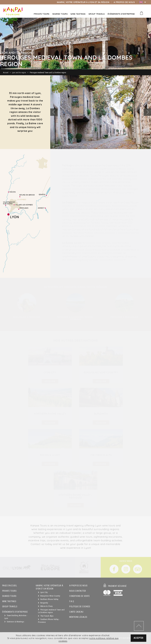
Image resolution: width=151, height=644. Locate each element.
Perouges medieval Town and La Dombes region (51, 611)
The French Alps (46, 616)
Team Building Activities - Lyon (16, 617)
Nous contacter (78, 591)
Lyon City (43, 592)
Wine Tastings (9, 601)
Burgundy (43, 603)
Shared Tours (9, 596)
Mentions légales (78, 617)
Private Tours (9, 591)
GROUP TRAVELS (10, 607)
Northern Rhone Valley (48, 599)
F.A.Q (72, 601)
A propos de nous (78, 586)
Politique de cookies (80, 607)
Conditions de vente (79, 596)
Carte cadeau (76, 612)
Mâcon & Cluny (45, 606)
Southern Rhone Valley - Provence (49, 621)
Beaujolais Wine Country (49, 596)
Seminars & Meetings (14, 622)
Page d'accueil (10, 586)
